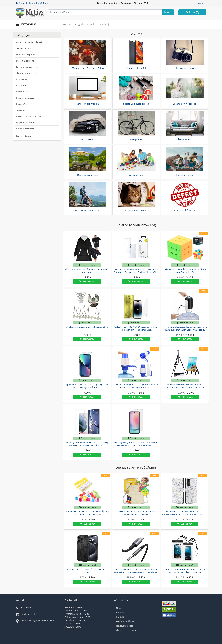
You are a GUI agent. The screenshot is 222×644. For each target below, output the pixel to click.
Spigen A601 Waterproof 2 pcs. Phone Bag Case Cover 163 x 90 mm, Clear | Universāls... (185, 571)
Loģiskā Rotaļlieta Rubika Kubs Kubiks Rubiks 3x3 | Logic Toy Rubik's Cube (185, 271)
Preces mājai (22, 92)
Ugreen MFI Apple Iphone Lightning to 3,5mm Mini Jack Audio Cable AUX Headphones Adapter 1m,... (136, 572)
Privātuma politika (125, 626)
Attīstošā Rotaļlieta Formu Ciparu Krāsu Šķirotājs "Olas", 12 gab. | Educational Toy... (88, 513)
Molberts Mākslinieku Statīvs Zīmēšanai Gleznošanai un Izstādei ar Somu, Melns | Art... (185, 386)
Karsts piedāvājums (25, 136)
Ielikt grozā (87, 281)
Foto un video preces (26, 55)
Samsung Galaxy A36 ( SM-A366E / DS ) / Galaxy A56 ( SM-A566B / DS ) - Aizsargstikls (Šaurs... (87, 444)
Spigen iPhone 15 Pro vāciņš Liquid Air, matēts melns (87, 571)
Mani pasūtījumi (39, 3)
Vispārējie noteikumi (127, 630)
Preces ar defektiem (25, 129)
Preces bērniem (23, 104)
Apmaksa (92, 24)
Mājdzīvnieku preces (25, 123)
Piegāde (79, 24)
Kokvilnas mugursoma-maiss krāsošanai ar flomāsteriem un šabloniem (136, 513)
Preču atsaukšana (125, 621)
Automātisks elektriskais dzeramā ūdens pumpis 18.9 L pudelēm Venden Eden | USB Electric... (185, 328)
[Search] (168, 12)
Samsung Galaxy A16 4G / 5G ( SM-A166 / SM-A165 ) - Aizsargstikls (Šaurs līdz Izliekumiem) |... (136, 444)
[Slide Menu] (27, 24)
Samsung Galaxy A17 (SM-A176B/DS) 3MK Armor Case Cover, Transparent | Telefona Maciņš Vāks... (136, 271)
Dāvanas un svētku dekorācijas (30, 42)
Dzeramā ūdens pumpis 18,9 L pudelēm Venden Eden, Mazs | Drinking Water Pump (136, 386)
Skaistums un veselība (26, 73)
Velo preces (21, 86)
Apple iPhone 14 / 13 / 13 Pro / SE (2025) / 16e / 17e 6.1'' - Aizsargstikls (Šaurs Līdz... (87, 386)
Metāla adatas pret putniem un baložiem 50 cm (87, 327)
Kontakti (21, 3)
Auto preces (22, 79)
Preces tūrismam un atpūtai (29, 116)
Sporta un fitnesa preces (27, 67)
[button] (202, 3)
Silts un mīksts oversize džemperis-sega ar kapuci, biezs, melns (87, 271)
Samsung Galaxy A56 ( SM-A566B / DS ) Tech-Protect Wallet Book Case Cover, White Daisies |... (184, 513)
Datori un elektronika (26, 61)
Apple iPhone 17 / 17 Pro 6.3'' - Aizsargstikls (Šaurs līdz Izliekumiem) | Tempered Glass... (136, 328)
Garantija (105, 24)
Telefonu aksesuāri (25, 48)
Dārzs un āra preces (25, 98)
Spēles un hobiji (23, 110)
